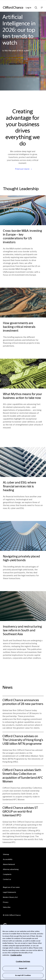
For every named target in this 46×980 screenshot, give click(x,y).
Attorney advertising (11, 869)
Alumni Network (9, 864)
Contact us (7, 879)
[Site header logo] (19, 7)
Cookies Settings (23, 961)
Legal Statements (10, 892)
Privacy (6, 902)
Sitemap (6, 854)
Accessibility (8, 859)
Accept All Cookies (23, 975)
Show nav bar (42, 9)
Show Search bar (36, 8)
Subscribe (7, 907)
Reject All (23, 968)
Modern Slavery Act (10, 897)
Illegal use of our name (11, 887)
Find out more (22, 169)
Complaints (7, 874)
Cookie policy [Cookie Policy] (16, 955)
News (7, 688)
